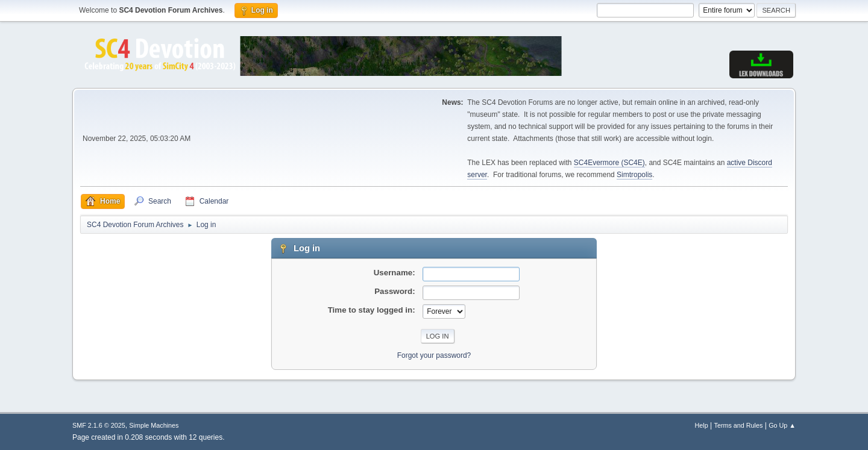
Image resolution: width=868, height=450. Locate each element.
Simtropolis (634, 175)
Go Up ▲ (782, 425)
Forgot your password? (434, 355)
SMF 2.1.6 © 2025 (99, 425)
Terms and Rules (739, 425)
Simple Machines (154, 425)
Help (702, 425)
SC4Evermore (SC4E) (609, 163)
